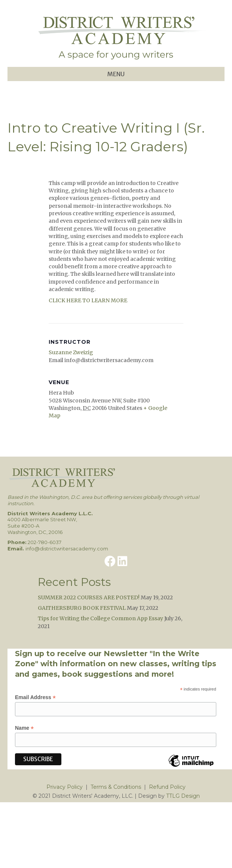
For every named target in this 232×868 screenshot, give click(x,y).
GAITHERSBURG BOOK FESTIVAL (82, 608)
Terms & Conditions (116, 787)
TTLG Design (183, 796)
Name (24, 728)
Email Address (35, 697)
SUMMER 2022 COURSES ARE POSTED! (89, 597)
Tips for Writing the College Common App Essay (100, 618)
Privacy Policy (65, 787)
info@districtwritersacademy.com (67, 549)
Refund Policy (167, 787)
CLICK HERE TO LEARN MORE (88, 300)
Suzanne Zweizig (71, 352)
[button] (110, 561)
